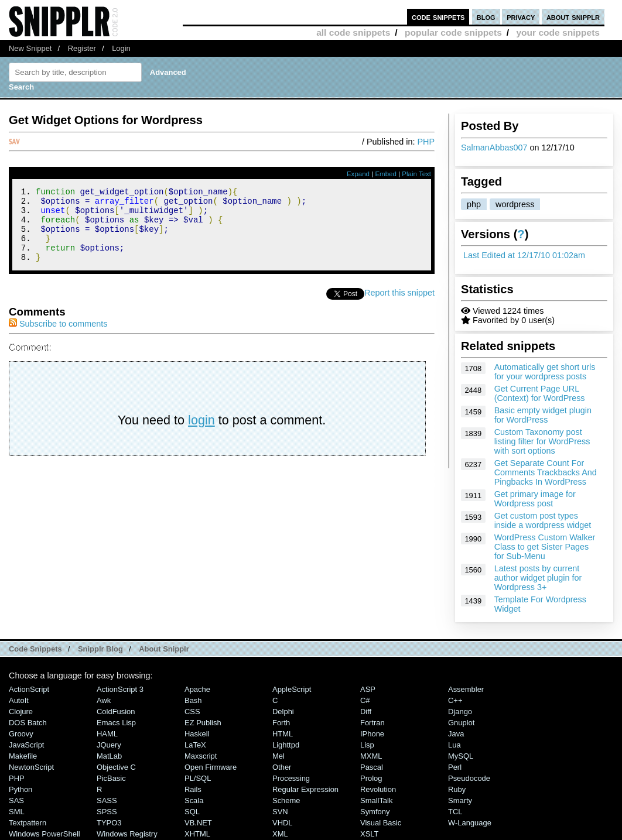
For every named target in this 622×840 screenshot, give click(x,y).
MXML (371, 756)
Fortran (372, 723)
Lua (454, 745)
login (201, 434)
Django (460, 712)
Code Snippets (35, 649)
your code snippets (558, 32)
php (474, 204)
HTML (283, 734)
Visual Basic (381, 823)
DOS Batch (28, 723)
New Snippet (30, 48)
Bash (193, 700)
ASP (368, 689)
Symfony (375, 812)
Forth (281, 723)
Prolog (371, 778)
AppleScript (292, 689)
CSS (192, 712)
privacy (521, 17)
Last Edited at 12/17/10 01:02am (524, 255)
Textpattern (28, 823)
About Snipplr (164, 649)
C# (365, 700)
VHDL (283, 823)
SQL (192, 812)
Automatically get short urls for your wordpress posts (545, 372)
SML (17, 812)
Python (20, 789)
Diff (366, 712)
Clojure (21, 712)
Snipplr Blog (100, 649)
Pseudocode (469, 778)
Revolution (378, 789)
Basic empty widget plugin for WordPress (543, 415)
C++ (455, 700)
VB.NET (198, 823)
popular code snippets (453, 32)
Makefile (23, 756)
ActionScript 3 (120, 689)
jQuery (109, 745)
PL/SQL (198, 778)
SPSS (107, 812)
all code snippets (353, 32)
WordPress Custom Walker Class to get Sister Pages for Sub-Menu (545, 547)
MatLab (109, 756)
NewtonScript (31, 767)
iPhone (372, 734)
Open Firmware (211, 767)
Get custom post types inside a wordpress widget (543, 520)
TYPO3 (109, 823)
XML (280, 834)
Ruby (457, 789)
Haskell (197, 734)
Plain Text (416, 174)
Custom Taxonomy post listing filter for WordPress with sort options (542, 441)
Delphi (283, 712)
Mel (278, 756)
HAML (107, 734)
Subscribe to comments (58, 338)
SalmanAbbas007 (494, 148)
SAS (16, 800)
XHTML (197, 834)
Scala (194, 800)
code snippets (438, 17)
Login (121, 48)
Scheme (286, 800)
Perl (455, 767)
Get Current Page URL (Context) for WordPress (540, 393)
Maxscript (201, 756)
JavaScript (26, 745)
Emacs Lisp (116, 723)
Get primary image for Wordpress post (535, 499)
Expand (358, 174)
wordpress (515, 204)
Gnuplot (461, 723)
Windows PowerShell (45, 834)
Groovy (21, 734)
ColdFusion (116, 712)
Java (456, 734)
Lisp (367, 745)
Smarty (460, 800)
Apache (197, 689)
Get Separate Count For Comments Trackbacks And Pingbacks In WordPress (546, 472)
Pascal (372, 767)
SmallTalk (376, 800)
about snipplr (573, 17)
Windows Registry (127, 834)
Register (82, 48)
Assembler (466, 689)
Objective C (116, 767)
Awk (104, 700)
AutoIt (19, 700)
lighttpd (286, 745)
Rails (193, 789)
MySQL (461, 756)
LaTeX (195, 745)
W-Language (470, 823)
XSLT (369, 834)
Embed (386, 174)
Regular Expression (305, 789)
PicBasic (111, 778)
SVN (280, 812)
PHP (426, 142)
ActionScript (29, 689)
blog (486, 17)
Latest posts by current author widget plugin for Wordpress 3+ (538, 578)
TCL (455, 812)
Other (282, 767)
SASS (107, 800)
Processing (291, 778)
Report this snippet (399, 307)
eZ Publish (203, 723)
